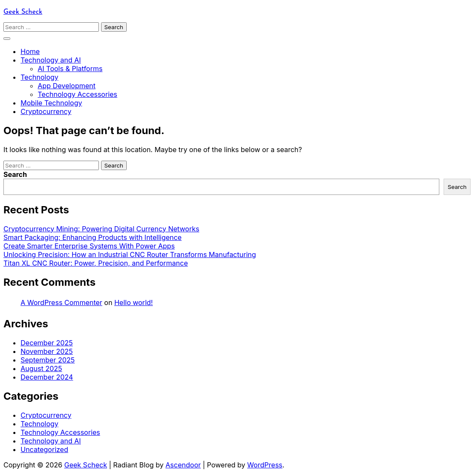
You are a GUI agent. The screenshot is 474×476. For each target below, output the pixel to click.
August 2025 (41, 368)
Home (30, 51)
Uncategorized (44, 449)
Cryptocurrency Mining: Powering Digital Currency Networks (101, 229)
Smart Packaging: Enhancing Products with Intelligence (92, 237)
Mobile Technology (51, 103)
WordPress (265, 465)
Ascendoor (183, 465)
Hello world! (134, 302)
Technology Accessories (78, 94)
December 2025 (47, 343)
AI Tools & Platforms (70, 69)
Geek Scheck (23, 12)
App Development (67, 86)
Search (15, 174)
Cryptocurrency (46, 111)
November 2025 (47, 351)
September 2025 (48, 360)
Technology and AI (51, 60)
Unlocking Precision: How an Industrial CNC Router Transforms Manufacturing (130, 254)
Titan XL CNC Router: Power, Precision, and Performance (96, 263)
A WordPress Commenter (61, 302)
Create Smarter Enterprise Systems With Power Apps (89, 246)
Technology (39, 77)
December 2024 (47, 377)
